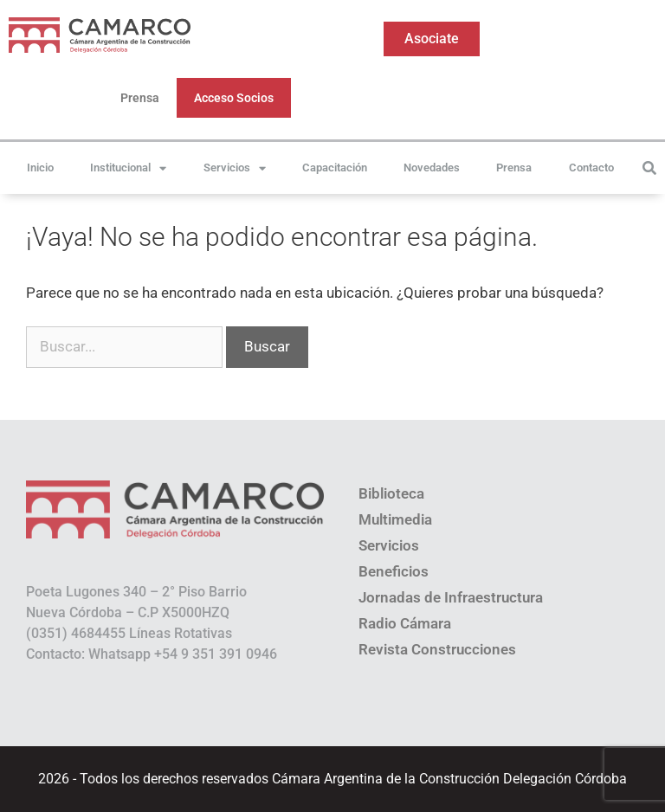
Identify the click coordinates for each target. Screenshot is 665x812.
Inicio (40, 168)
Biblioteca (391, 493)
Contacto (591, 168)
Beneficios (394, 571)
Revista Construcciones (437, 649)
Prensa (140, 98)
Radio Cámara (405, 623)
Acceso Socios (234, 98)
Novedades (432, 168)
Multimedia (395, 519)
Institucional (128, 168)
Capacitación (335, 168)
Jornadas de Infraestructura (451, 597)
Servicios (235, 168)
